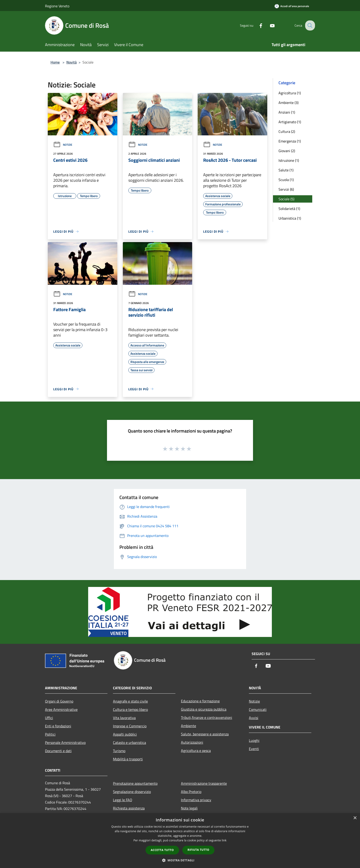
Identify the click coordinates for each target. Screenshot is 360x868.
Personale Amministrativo (65, 742)
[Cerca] (309, 25)
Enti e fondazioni (58, 726)
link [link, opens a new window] (224, 840)
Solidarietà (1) (289, 209)
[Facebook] (257, 25)
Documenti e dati (58, 751)
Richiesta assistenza (129, 808)
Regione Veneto (57, 6)
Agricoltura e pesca (196, 751)
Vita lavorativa (124, 718)
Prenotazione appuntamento (135, 783)
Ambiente (188, 726)
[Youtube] (269, 25)
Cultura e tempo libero (130, 709)
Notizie (63, 145)
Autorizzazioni (192, 742)
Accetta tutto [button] (162, 850)
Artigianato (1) (290, 122)
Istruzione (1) (289, 160)
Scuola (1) (286, 180)
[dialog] (180, 841)
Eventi (254, 749)
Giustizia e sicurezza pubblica (204, 709)
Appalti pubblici (125, 734)
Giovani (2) (287, 151)
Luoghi (254, 740)
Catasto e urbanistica (129, 742)
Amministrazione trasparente (204, 783)
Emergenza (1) (290, 141)
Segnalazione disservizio (132, 792)
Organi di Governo (59, 701)
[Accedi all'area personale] (292, 6)
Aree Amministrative (61, 709)
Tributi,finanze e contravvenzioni (207, 717)
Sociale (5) (286, 199)
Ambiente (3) (288, 103)
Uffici (49, 718)
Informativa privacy (196, 800)
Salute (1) (286, 170)
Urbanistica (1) (290, 218)
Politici (50, 734)
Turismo (119, 751)
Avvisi (254, 718)
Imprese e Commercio (130, 726)
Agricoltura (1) (290, 93)
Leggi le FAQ (123, 800)
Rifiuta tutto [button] (198, 850)
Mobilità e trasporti (128, 759)
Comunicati (258, 709)
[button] (180, 860)
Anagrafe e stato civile (130, 701)
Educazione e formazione (200, 701)
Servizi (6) (286, 189)
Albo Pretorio (191, 792)
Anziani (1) (287, 112)
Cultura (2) (287, 131)
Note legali (189, 808)
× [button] (355, 818)
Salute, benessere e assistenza (205, 734)
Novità (72, 62)
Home (55, 62)
